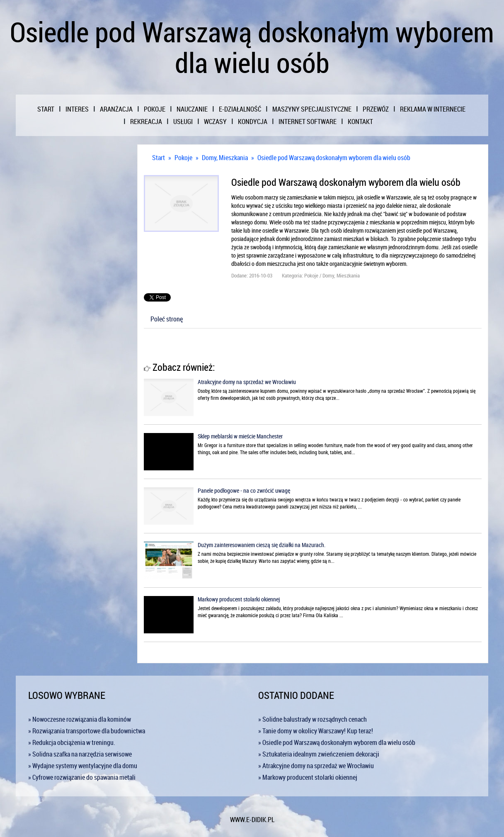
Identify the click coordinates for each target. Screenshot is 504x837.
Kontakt (360, 122)
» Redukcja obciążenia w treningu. (72, 742)
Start (159, 158)
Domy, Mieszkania (225, 158)
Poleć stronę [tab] (167, 319)
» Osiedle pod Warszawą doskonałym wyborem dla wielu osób (337, 742)
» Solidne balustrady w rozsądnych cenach (313, 719)
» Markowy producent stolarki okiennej (308, 777)
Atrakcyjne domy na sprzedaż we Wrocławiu (247, 382)
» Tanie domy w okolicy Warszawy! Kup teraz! (316, 731)
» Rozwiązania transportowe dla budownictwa (87, 731)
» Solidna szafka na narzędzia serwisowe (80, 754)
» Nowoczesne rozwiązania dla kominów (80, 719)
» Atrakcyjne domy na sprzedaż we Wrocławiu (316, 766)
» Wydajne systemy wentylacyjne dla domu (83, 766)
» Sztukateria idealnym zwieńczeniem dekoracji (319, 754)
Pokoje (183, 158)
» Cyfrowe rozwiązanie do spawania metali (82, 777)
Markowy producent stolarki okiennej (239, 599)
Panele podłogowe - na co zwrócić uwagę (244, 490)
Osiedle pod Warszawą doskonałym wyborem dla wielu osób (334, 158)
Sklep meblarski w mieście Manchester (240, 436)
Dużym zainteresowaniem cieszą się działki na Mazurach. (262, 545)
